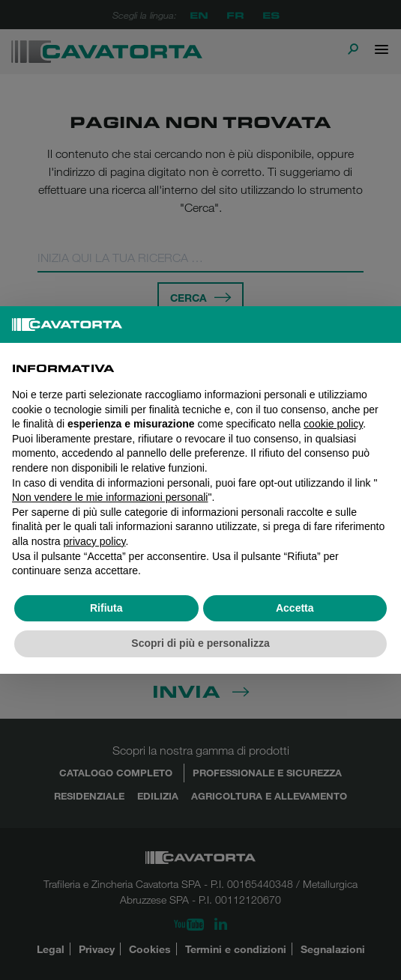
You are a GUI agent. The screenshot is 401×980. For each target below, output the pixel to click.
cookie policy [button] (333, 424)
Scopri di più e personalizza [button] (200, 643)
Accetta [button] (295, 608)
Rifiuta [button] (106, 608)
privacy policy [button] (94, 541)
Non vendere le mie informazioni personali (110, 497)
